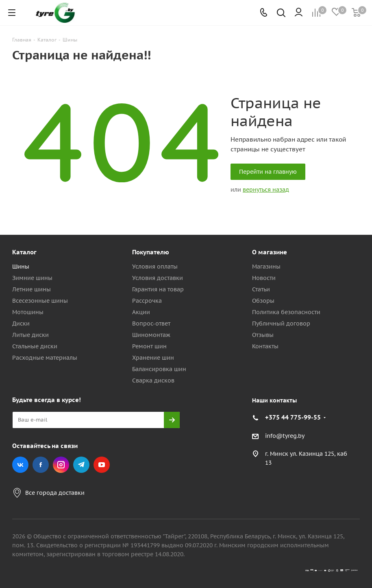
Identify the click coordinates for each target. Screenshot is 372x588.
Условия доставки (158, 278)
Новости (264, 278)
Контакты (265, 346)
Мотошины (28, 312)
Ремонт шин (149, 346)
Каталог (24, 252)
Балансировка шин (159, 369)
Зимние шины (32, 278)
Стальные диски (35, 346)
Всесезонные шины (40, 301)
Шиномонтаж (151, 335)
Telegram (81, 465)
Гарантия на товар (158, 289)
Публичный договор (281, 324)
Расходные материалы (45, 358)
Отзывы (263, 335)
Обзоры (263, 301)
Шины (21, 267)
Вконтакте (20, 465)
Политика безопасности (286, 312)
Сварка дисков (153, 380)
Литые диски (30, 335)
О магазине (270, 252)
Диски (21, 324)
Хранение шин (153, 358)
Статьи (261, 289)
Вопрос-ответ (151, 324)
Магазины (266, 267)
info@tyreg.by (285, 436)
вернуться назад (266, 190)
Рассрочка (147, 301)
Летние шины (32, 289)
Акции (141, 312)
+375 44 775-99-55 (293, 417)
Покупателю (151, 252)
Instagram (61, 465)
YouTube (102, 465)
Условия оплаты (155, 267)
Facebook (41, 465)
